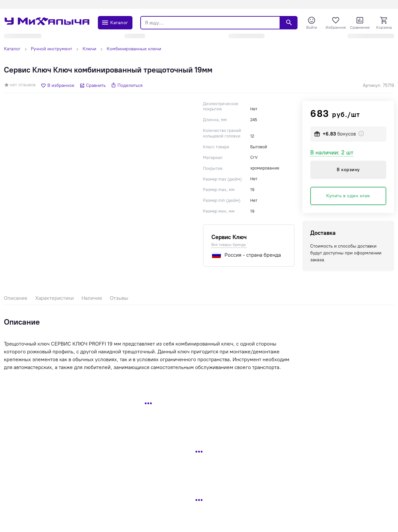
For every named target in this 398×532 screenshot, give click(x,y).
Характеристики (54, 298)
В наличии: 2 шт (332, 153)
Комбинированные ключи (134, 49)
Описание (16, 298)
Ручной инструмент (52, 49)
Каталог (12, 49)
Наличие (92, 298)
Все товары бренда (229, 245)
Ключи (89, 49)
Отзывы (119, 298)
